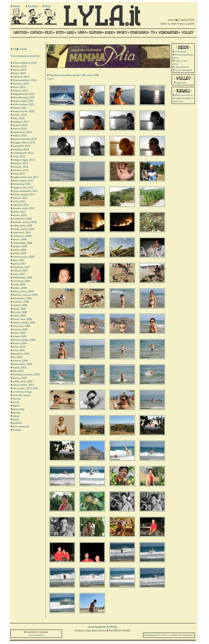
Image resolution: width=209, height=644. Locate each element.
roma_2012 (19, 174)
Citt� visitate (20, 49)
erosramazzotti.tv (36, 635)
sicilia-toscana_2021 (24, 104)
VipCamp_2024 (21, 77)
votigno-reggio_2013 (24, 160)
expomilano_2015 (22, 132)
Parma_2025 (20, 70)
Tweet (50, 79)
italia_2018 (19, 118)
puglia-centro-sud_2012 (26, 177)
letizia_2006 (19, 316)
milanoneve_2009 (22, 236)
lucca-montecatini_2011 (25, 191)
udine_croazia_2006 (23, 291)
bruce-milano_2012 (23, 181)
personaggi (19, 409)
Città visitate (180, 52)
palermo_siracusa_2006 (25, 295)
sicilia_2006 (19, 284)
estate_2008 (19, 253)
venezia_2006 (20, 305)
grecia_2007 (19, 264)
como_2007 (19, 274)
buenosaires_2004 (23, 364)
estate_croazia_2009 (24, 229)
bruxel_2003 (20, 368)
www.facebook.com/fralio (102, 627)
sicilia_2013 (19, 156)
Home (16, 6)
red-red (17, 399)
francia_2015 (20, 136)
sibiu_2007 (19, 260)
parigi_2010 (19, 212)
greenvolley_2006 (22, 298)
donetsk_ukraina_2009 (25, 222)
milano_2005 (20, 336)
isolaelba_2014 (21, 149)
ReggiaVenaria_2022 (24, 94)
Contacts (33, 6)
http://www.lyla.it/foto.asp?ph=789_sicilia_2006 (74, 75)
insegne (17, 430)
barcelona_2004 (21, 354)
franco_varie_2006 (22, 319)
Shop (47, 6)
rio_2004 (18, 357)
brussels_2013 (21, 167)
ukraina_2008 (20, 246)
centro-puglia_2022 (23, 101)
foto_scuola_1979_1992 (25, 388)
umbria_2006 (20, 288)
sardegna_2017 (21, 122)
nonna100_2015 (22, 146)
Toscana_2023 (20, 91)
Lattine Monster (182, 67)
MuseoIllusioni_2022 (24, 98)
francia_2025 (20, 66)
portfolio (17, 423)
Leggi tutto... (182, 83)
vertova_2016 (20, 125)
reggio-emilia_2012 (23, 188)
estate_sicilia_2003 (23, 381)
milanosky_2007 (21, 267)
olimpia (17, 413)
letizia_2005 (19, 333)
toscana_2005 (20, 330)
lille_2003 (18, 371)
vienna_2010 (20, 215)
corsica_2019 (20, 115)
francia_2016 (20, 129)
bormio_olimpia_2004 (24, 340)
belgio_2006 (19, 309)
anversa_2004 (20, 361)
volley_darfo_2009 (23, 226)
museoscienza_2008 (23, 257)
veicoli (16, 402)
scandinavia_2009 (22, 219)
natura (16, 416)
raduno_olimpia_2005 (24, 323)
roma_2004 (19, 350)
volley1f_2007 (20, 271)
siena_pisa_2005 (22, 326)
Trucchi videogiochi (183, 70)
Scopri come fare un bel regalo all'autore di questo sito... (183, 98)
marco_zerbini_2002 (23, 385)
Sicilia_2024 (19, 73)
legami (16, 406)
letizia (16, 420)
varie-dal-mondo (22, 395)
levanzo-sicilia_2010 (24, 208)
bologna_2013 (20, 163)
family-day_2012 (22, 184)
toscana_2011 (20, 198)
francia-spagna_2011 (24, 194)
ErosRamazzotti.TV (153, 635)
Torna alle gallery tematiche (25, 56)
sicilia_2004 (19, 347)
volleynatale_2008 (23, 243)
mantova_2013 (21, 170)
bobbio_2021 (20, 108)
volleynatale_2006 (23, 278)
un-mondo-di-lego (23, 392)
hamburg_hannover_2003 (26, 375)
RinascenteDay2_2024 (25, 80)
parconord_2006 (21, 281)
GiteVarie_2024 (21, 84)
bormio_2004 (20, 343)
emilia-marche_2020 (24, 111)
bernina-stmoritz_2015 (25, 139)
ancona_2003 (20, 378)
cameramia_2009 (22, 233)
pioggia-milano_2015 (24, 143)
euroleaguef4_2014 (23, 153)
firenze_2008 (20, 239)
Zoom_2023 (19, 87)
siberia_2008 (20, 250)
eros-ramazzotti (21, 426)
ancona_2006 (20, 312)
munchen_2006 (21, 302)
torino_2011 (19, 201)
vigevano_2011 (21, 205)
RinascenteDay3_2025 (25, 63)
